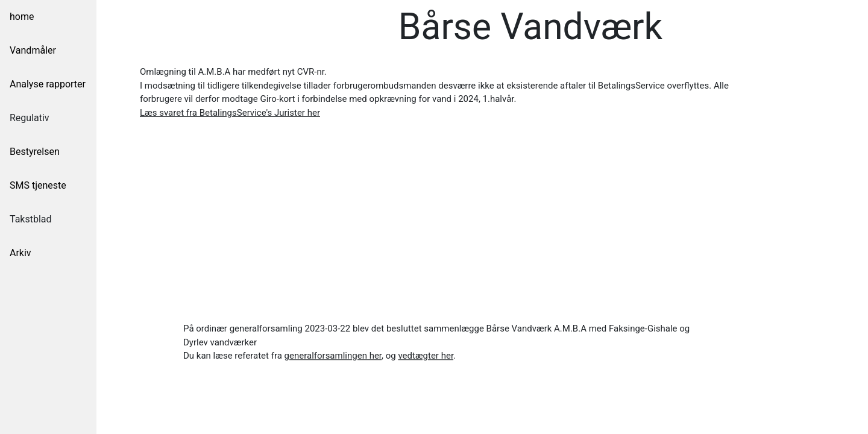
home (22, 17)
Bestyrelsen (35, 152)
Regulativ (30, 118)
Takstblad (31, 219)
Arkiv (20, 253)
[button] (230, 113)
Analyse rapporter (48, 84)
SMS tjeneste (38, 185)
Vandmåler (33, 50)
